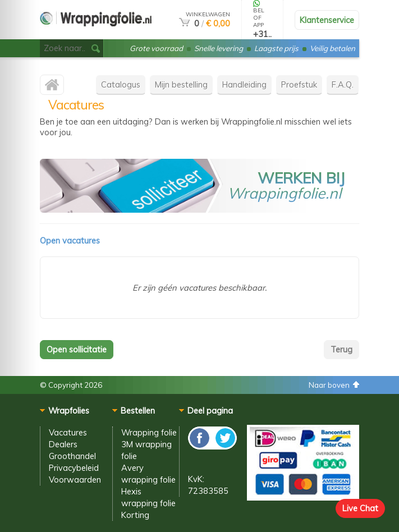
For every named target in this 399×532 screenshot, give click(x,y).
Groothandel (72, 456)
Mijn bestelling (181, 84)
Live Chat (360, 508)
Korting (135, 515)
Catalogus (121, 84)
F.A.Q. (343, 84)
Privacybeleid (74, 468)
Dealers (63, 444)
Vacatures (68, 432)
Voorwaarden (75, 480)
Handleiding (244, 84)
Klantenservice (327, 20)
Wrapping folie (149, 432)
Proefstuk (299, 84)
